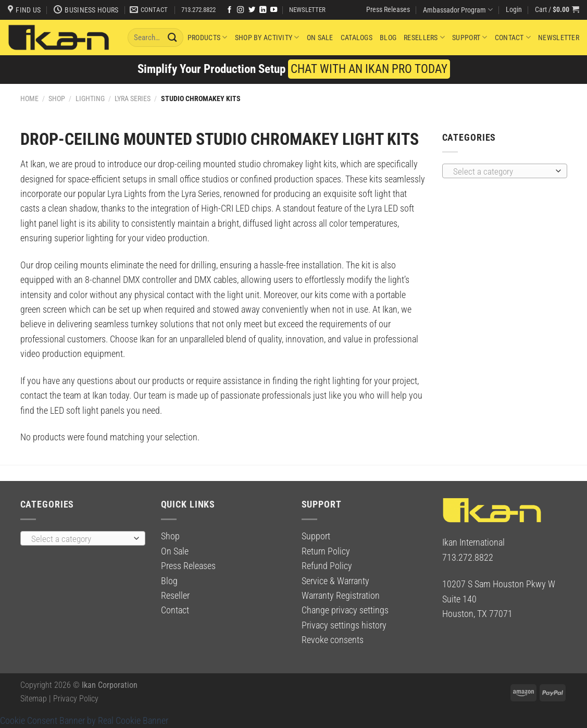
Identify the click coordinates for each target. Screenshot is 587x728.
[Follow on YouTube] (274, 10)
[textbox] (501, 171)
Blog (388, 38)
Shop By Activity (267, 37)
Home (29, 98)
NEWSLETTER (307, 10)
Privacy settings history (344, 625)
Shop (57, 98)
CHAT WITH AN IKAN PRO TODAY (369, 69)
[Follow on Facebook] (229, 10)
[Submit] (172, 37)
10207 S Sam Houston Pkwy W (499, 584)
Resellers (424, 37)
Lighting (90, 98)
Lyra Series (133, 98)
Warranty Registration (341, 596)
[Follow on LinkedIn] (263, 10)
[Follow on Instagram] (240, 10)
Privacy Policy (76, 699)
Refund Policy (327, 566)
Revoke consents (333, 640)
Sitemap (34, 699)
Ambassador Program (458, 10)
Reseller (175, 596)
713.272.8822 (198, 10)
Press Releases (388, 9)
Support (470, 37)
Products (208, 37)
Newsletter (559, 38)
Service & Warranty (335, 581)
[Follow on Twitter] (252, 10)
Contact (513, 37)
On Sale (320, 38)
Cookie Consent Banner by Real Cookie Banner (84, 721)
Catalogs (357, 38)
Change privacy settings (345, 610)
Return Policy (326, 551)
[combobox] (505, 171)
